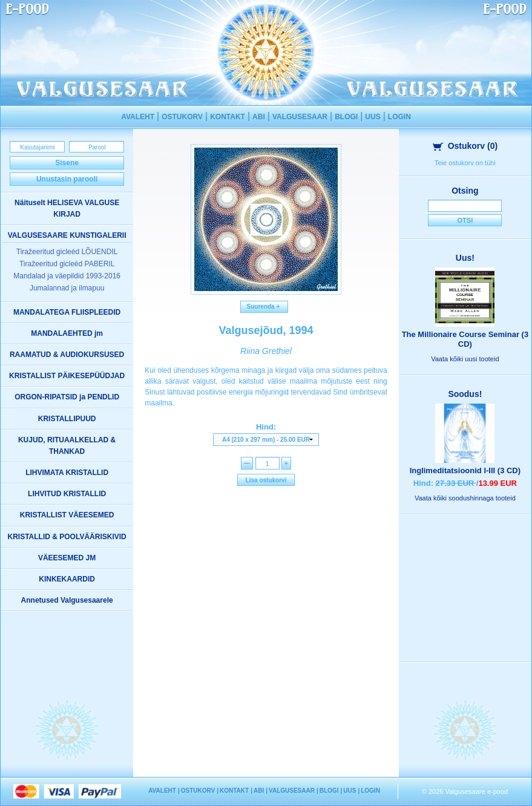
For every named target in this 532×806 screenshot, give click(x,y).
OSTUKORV (182, 117)
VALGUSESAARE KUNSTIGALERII (67, 235)
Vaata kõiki (465, 359)
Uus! (465, 258)
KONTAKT (228, 117)
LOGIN (399, 117)
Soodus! (465, 394)
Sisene (67, 163)
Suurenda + (264, 306)
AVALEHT (138, 117)
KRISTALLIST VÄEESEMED (67, 515)
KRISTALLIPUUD (67, 419)
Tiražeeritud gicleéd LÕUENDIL (67, 252)
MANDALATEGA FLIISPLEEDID (67, 312)
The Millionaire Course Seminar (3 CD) (465, 339)
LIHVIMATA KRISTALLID (67, 473)
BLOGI (346, 117)
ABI (259, 117)
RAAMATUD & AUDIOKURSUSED (67, 355)
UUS (373, 117)
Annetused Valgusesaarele (67, 600)
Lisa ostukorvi (266, 480)
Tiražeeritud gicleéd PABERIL (67, 264)
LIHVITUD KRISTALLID (67, 494)
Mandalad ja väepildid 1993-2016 (67, 276)
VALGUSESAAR (300, 117)
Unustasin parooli (67, 179)
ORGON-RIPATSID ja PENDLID (67, 397)
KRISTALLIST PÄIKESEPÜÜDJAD (67, 376)
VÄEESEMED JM (67, 558)
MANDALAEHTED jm (67, 333)
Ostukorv (465, 146)
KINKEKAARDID (67, 579)
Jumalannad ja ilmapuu (67, 288)
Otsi (465, 220)
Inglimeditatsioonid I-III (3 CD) (465, 470)
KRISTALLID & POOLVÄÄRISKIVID (67, 537)
